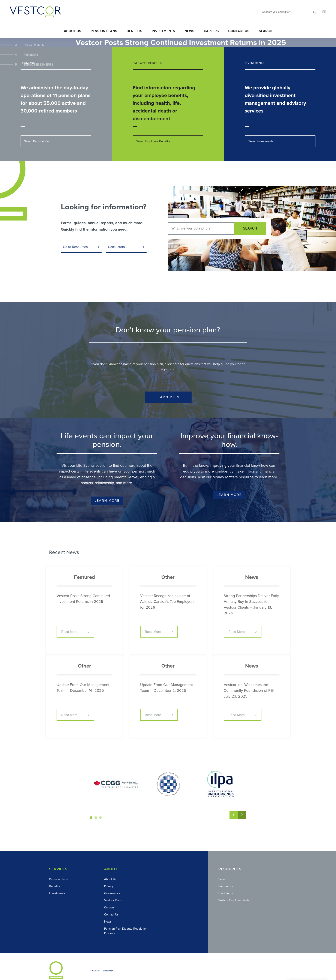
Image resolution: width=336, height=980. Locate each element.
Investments (163, 31)
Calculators (116, 238)
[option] (168, 38)
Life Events (226, 884)
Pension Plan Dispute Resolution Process (126, 922)
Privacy (109, 877)
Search (266, 31)
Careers (211, 31)
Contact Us (239, 31)
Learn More (168, 388)
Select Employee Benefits (153, 132)
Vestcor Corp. (113, 891)
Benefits (134, 31)
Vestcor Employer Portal (234, 891)
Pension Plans (104, 31)
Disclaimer (108, 962)
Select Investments (261, 132)
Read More (69, 623)
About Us (73, 31)
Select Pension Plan (37, 132)
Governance (112, 884)
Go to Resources (75, 238)
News (189, 31)
